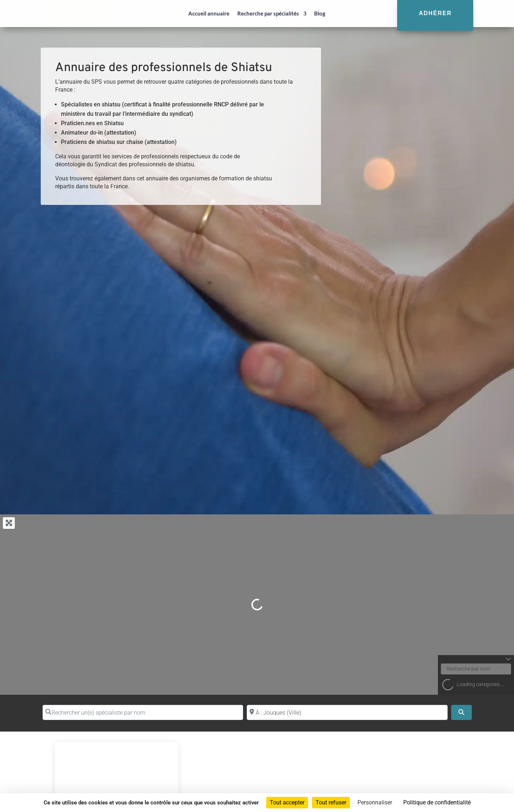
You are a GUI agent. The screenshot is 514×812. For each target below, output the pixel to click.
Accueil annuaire (209, 13)
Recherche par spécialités (268, 13)
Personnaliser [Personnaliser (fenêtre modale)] (375, 802)
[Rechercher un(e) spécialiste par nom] (143, 712)
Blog (320, 13)
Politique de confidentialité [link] (437, 802)
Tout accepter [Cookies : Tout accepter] (287, 802)
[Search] (461, 712)
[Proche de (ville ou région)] (347, 712)
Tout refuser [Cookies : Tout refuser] (331, 802)
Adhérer (435, 13)
